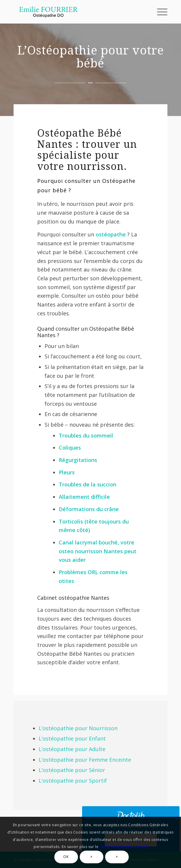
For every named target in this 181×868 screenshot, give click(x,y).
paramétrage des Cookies (123, 847)
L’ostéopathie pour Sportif (73, 781)
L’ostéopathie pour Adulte (72, 749)
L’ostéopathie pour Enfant (72, 738)
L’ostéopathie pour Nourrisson (78, 728)
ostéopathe (111, 234)
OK (66, 857)
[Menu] (159, 12)
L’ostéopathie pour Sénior (72, 770)
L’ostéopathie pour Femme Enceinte (85, 760)
